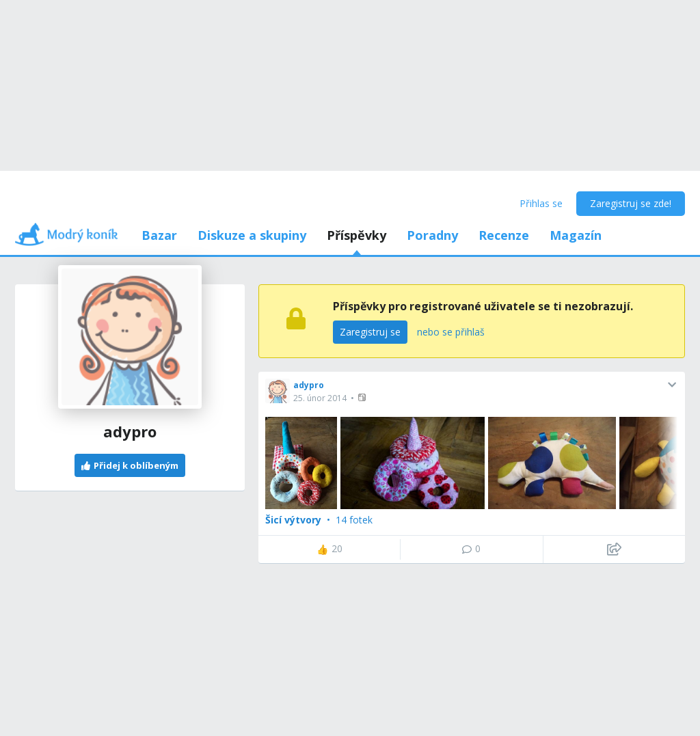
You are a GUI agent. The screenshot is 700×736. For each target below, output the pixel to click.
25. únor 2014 (320, 398)
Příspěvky (356, 235)
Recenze (504, 235)
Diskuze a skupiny (252, 235)
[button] (363, 397)
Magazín (576, 235)
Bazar (159, 235)
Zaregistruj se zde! (631, 203)
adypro (309, 385)
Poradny (432, 235)
